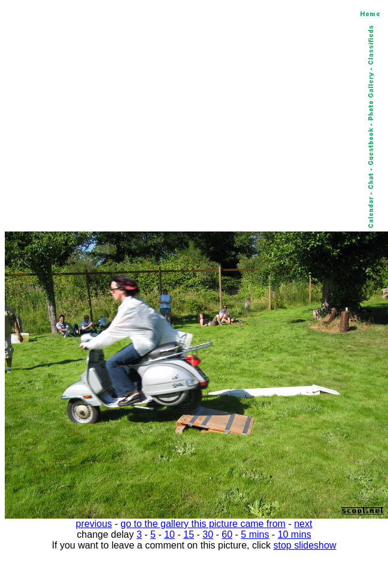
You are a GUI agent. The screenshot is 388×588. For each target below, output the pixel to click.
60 (227, 534)
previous (94, 524)
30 (208, 534)
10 (169, 534)
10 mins (295, 534)
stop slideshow (305, 545)
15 (189, 534)
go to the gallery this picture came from (203, 524)
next (303, 524)
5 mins (255, 534)
